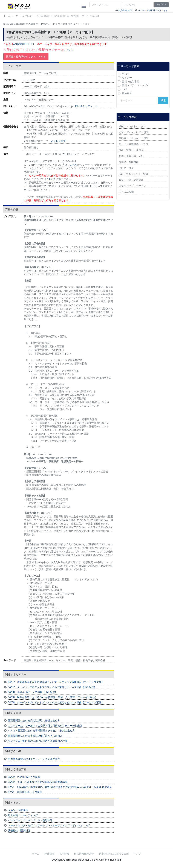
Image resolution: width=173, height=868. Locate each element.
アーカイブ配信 (23, 16)
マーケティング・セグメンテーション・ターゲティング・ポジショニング (49, 826)
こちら (69, 50)
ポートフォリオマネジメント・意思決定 (30, 820)
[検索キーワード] (138, 101)
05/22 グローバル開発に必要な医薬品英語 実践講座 (38, 782)
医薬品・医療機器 (18, 810)
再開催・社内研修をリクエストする (26, 57)
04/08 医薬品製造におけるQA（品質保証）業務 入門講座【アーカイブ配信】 (53, 697)
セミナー (127, 78)
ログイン (162, 5)
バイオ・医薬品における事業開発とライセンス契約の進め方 (41, 731)
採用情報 (64, 854)
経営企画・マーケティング (23, 815)
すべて (126, 74)
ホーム (7, 16)
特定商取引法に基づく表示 (114, 854)
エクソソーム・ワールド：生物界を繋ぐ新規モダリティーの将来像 (45, 726)
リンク (137, 854)
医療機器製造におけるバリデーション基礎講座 (34, 759)
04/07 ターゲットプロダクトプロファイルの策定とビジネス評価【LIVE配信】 (52, 687)
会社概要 (49, 854)
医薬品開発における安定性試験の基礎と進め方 (34, 721)
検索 (163, 100)
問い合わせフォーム (86, 106)
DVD (124, 89)
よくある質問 (58, 141)
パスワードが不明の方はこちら (153, 10)
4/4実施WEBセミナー (25, 44)
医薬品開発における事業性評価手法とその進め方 (35, 736)
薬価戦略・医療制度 (19, 831)
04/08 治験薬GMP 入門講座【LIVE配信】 (33, 692)
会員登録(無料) (125, 10)
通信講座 (127, 93)
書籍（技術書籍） (132, 82)
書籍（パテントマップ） (135, 85)
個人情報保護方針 (84, 854)
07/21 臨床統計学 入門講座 (25, 792)
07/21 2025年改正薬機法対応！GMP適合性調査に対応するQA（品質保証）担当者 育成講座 (60, 787)
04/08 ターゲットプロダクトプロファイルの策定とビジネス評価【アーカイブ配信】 (56, 703)
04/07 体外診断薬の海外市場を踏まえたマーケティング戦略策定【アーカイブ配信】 (56, 682)
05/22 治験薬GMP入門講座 (24, 777)
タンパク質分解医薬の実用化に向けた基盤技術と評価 (38, 741)
